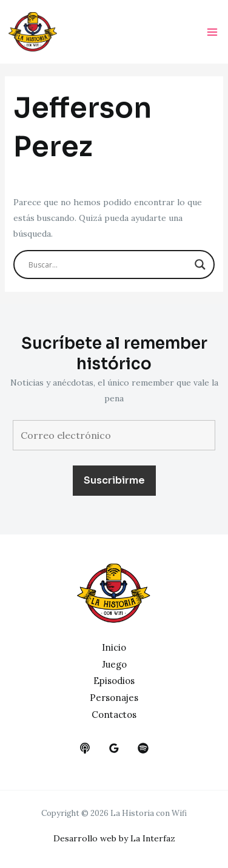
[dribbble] (143, 748)
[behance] (85, 748)
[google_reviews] (114, 748)
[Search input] (109, 265)
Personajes (114, 698)
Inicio (114, 647)
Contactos (114, 715)
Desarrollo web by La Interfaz (114, 838)
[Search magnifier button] (200, 265)
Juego (114, 664)
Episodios (114, 681)
